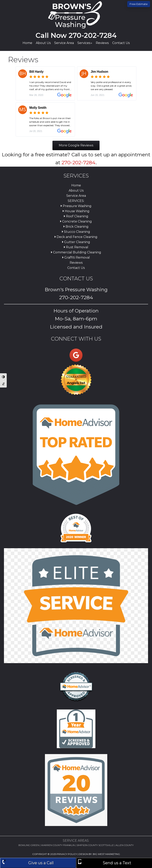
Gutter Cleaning (76, 242)
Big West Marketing (106, 854)
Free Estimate (139, 4)
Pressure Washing (76, 206)
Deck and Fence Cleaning (76, 237)
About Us (76, 191)
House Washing (76, 211)
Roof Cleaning (76, 216)
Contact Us (76, 268)
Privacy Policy (67, 854)
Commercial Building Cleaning (76, 252)
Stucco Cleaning (76, 232)
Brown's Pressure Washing (76, 15)
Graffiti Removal (76, 257)
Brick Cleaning (76, 227)
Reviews (76, 263)
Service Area (76, 196)
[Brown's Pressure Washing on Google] (76, 355)
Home (76, 185)
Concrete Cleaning (76, 221)
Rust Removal (76, 247)
